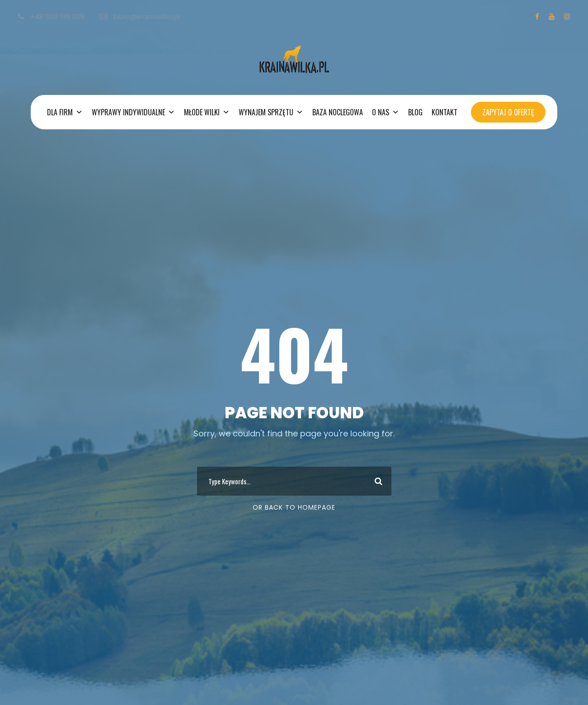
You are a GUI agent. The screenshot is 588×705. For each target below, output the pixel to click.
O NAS (386, 112)
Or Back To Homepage (294, 507)
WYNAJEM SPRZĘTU (271, 112)
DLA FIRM (65, 112)
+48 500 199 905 (52, 17)
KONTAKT (445, 112)
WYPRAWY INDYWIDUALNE (133, 112)
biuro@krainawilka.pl (140, 17)
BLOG (415, 112)
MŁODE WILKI (207, 112)
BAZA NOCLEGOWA (338, 112)
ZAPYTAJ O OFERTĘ (508, 112)
